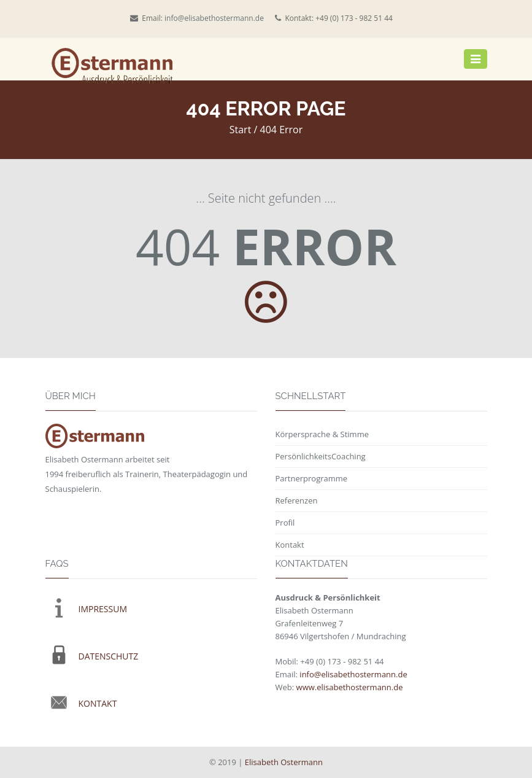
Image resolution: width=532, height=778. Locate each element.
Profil (285, 523)
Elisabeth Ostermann (284, 762)
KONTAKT (98, 703)
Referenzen (297, 500)
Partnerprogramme (312, 478)
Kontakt (290, 545)
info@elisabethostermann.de (214, 18)
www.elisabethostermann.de (350, 687)
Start (241, 130)
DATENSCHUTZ (109, 656)
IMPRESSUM (103, 609)
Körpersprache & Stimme (322, 434)
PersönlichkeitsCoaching (321, 456)
